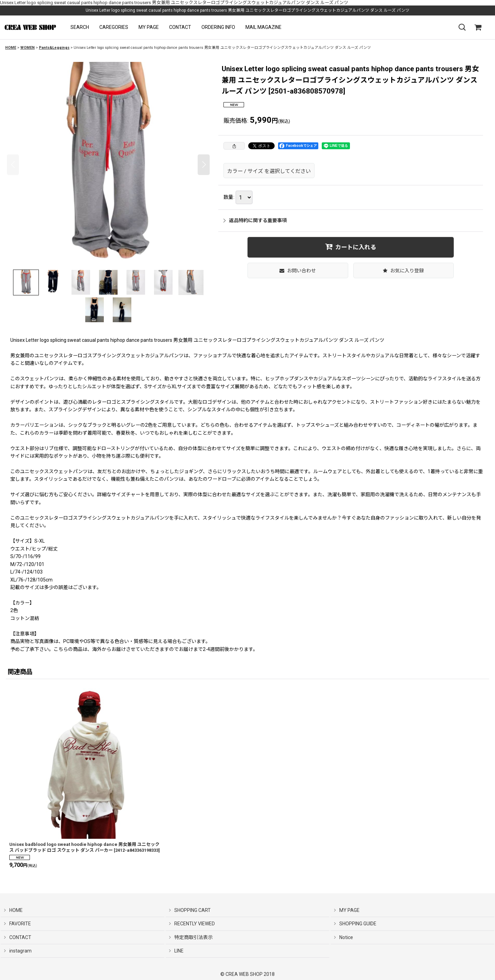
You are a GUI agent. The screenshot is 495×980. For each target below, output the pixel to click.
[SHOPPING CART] (478, 28)
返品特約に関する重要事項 (255, 220)
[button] (80, 27)
